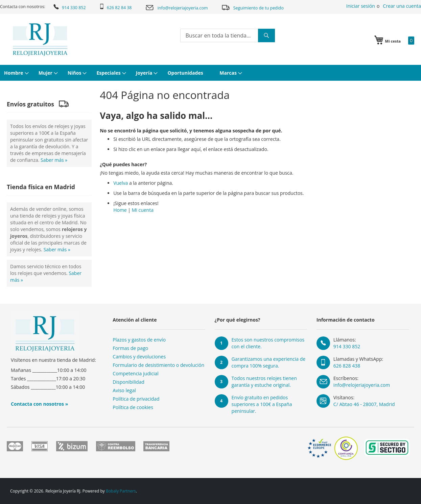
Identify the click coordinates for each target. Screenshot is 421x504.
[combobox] (228, 35)
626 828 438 (347, 366)
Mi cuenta (143, 210)
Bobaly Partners (121, 491)
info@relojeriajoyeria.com (177, 8)
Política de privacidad (136, 399)
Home (120, 210)
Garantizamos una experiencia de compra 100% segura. (269, 362)
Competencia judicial (136, 373)
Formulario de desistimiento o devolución (158, 365)
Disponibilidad (128, 382)
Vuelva (121, 183)
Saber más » (54, 160)
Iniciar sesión (361, 6)
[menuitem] (16, 73)
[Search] (266, 35)
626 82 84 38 (115, 7)
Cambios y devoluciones (139, 357)
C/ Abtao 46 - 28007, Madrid (364, 404)
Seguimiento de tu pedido (252, 7)
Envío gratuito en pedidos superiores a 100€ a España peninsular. (262, 404)
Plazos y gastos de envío (139, 340)
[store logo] (40, 40)
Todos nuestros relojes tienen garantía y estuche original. (264, 382)
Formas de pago (130, 348)
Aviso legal (124, 390)
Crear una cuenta (402, 6)
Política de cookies (133, 407)
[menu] (210, 73)
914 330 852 (69, 7)
